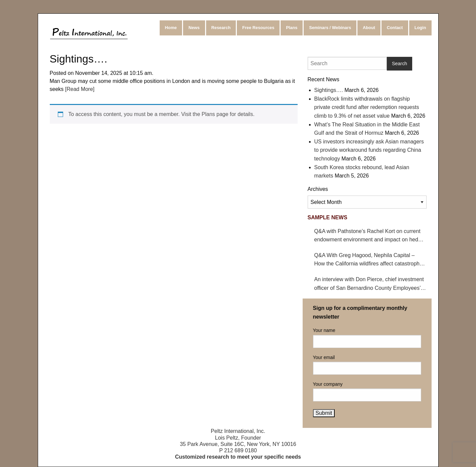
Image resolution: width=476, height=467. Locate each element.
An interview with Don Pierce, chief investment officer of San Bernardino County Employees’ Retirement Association (369, 284)
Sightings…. (329, 90)
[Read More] (79, 89)
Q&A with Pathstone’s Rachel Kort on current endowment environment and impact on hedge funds (369, 236)
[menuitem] (172, 28)
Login (420, 28)
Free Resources (258, 28)
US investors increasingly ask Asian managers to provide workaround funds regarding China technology (369, 150)
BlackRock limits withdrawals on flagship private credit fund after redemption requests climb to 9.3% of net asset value (367, 107)
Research (221, 28)
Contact (395, 28)
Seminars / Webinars (330, 28)
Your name (367, 338)
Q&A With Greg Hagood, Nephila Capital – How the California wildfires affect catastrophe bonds (368, 260)
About (369, 28)
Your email (367, 365)
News (194, 28)
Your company (367, 391)
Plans (292, 28)
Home (171, 28)
